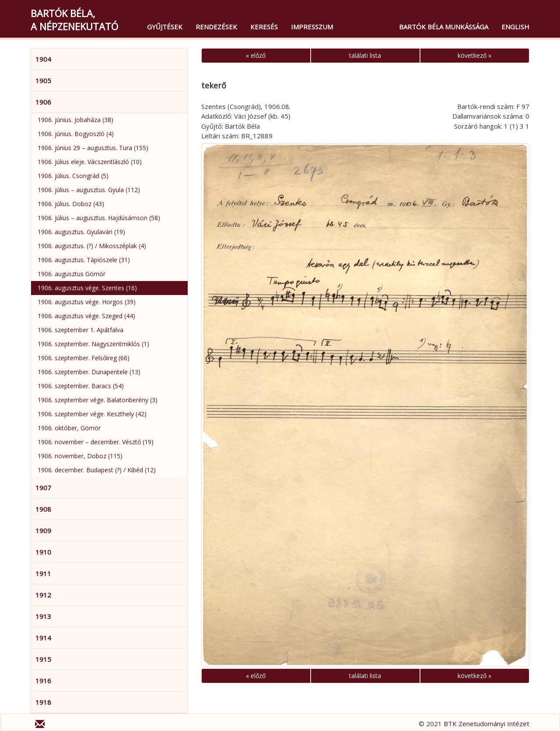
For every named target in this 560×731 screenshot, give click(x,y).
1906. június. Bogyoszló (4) (76, 134)
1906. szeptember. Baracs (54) (81, 386)
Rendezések (216, 27)
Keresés (264, 27)
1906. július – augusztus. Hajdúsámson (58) (99, 218)
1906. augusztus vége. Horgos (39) (87, 302)
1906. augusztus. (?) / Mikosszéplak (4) (92, 246)
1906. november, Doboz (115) (80, 456)
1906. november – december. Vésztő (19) (96, 442)
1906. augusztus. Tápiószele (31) (84, 260)
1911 (43, 573)
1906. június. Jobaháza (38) (75, 120)
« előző (256, 55)
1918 (43, 702)
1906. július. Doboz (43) (71, 204)
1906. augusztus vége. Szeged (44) (86, 316)
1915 (43, 659)
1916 (43, 681)
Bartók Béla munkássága (444, 27)
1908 (43, 509)
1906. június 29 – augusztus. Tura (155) (93, 148)
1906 (43, 102)
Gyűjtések (165, 27)
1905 (43, 81)
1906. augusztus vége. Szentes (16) (87, 288)
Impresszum (312, 27)
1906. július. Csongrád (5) (73, 176)
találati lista (365, 55)
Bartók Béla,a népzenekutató (74, 20)
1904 (43, 59)
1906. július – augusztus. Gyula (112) (89, 190)
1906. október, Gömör (69, 428)
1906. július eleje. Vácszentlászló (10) (90, 162)
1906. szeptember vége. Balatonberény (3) (98, 400)
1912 (43, 595)
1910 (43, 552)
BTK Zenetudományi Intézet (486, 724)
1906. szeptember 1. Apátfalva (80, 330)
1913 (43, 616)
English (515, 27)
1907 (43, 488)
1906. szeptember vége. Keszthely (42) (92, 414)
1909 (43, 531)
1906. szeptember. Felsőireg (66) (84, 358)
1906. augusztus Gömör (72, 274)
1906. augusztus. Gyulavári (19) (81, 232)
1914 (43, 638)
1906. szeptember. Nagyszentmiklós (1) (93, 344)
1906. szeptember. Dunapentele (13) (89, 372)
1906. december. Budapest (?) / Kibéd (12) (97, 470)
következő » (474, 55)
